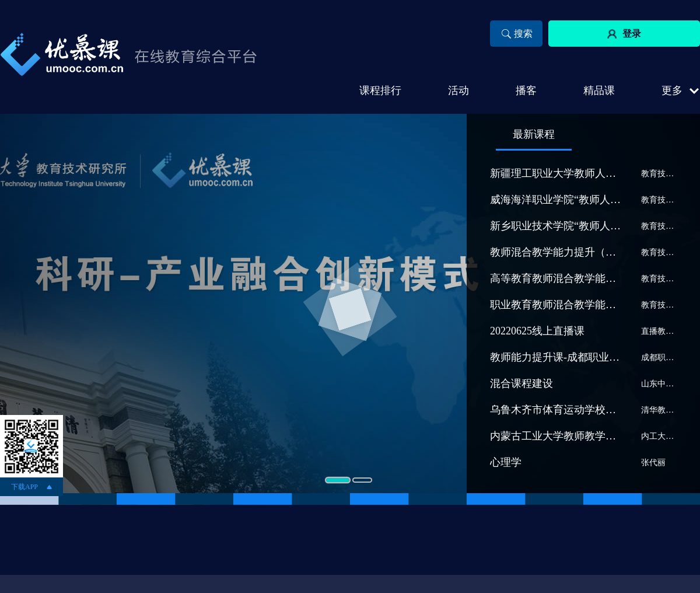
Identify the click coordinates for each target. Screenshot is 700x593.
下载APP (24, 487)
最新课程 (534, 134)
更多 (672, 90)
